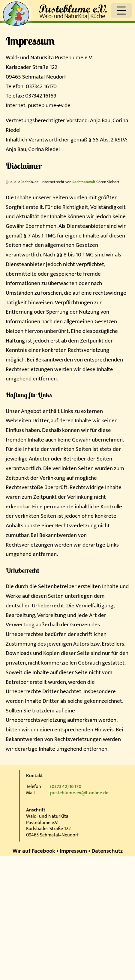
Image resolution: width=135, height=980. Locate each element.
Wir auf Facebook (34, 851)
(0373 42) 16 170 (66, 787)
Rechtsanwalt (84, 182)
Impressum (73, 851)
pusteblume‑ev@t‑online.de (79, 793)
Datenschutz (107, 851)
